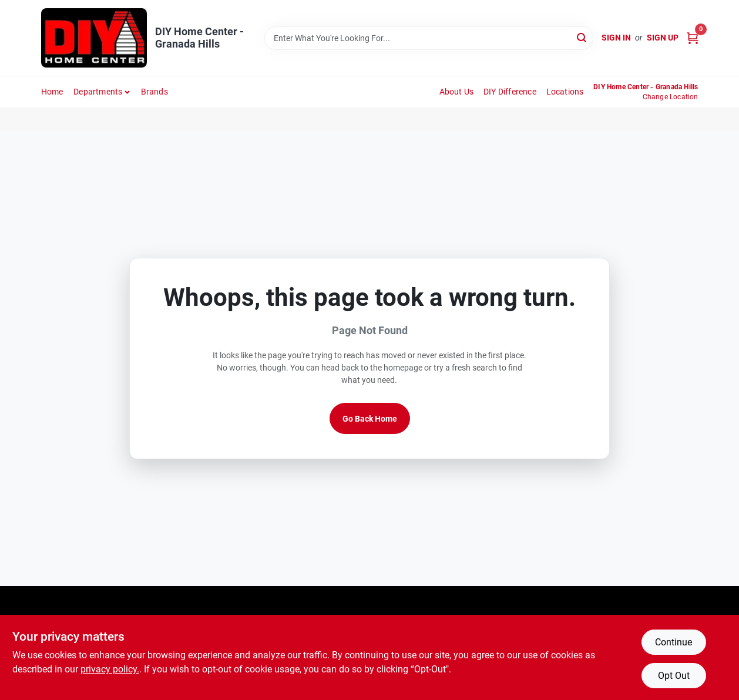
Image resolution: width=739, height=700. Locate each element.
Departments (98, 92)
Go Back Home (370, 419)
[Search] (582, 37)
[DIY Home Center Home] (94, 38)
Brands (154, 92)
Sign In (616, 38)
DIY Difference (510, 92)
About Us (457, 92)
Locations (565, 92)
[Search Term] (429, 38)
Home (52, 92)
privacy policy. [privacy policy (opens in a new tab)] (110, 669)
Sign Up (663, 38)
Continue (674, 642)
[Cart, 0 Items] (693, 38)
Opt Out (674, 676)
